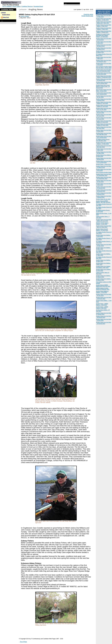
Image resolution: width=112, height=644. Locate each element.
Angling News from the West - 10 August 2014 (104, 323)
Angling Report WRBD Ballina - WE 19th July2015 (103, 202)
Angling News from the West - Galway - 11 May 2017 (104, 19)
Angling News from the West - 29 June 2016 (104, 115)
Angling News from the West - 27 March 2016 (104, 167)
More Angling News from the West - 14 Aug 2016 (104, 90)
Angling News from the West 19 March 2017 (104, 52)
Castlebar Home (7, 9)
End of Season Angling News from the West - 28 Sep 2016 (104, 67)
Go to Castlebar (7, 6)
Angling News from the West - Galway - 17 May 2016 (104, 143)
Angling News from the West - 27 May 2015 (104, 245)
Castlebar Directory (27, 6)
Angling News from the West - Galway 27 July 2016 (104, 103)
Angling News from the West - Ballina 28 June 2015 (104, 220)
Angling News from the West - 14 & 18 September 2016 (104, 70)
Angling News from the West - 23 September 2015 (104, 175)
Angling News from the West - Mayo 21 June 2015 (104, 226)
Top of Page (23, 642)
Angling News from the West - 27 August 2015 (104, 187)
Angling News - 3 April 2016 (103, 164)
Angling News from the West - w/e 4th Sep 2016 (104, 73)
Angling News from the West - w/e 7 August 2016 (104, 93)
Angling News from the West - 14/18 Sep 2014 (104, 298)
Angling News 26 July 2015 (103, 199)
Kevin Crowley (25, 16)
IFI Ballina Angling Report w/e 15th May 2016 (103, 140)
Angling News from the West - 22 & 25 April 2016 (104, 137)
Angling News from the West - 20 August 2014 (104, 317)
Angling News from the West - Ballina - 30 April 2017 (104, 32)
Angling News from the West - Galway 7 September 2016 (104, 77)
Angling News (6, 15)
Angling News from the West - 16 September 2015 (104, 178)
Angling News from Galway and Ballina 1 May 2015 (103, 267)
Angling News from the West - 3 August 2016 (104, 100)
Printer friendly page (87, 16)
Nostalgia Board (38, 6)
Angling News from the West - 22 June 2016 (104, 118)
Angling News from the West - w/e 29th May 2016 (104, 134)
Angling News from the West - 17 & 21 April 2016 (104, 162)
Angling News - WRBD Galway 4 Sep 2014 (102, 307)
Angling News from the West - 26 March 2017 (104, 49)
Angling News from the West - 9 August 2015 (104, 194)
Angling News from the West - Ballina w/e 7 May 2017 (104, 22)
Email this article (88, 14)
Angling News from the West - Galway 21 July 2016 (104, 106)
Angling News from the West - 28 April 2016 (104, 159)
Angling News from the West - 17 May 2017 (104, 16)
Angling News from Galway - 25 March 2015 (104, 279)
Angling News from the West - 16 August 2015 (104, 190)
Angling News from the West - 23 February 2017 (104, 61)
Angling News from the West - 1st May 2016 (104, 153)
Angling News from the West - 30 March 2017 (104, 45)
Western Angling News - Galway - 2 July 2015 (102, 223)
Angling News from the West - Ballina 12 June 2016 (104, 121)
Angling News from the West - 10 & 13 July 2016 (104, 109)
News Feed (6, 17)
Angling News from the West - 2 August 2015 (104, 197)
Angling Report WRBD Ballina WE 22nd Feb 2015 (103, 286)
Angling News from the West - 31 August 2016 (104, 80)
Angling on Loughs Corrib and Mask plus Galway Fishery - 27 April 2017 (103, 35)
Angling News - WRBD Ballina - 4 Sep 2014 (102, 304)
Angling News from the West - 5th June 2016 (104, 128)
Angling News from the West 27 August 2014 (104, 314)
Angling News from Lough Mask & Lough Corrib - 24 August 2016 (103, 87)
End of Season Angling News (104, 172)
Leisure (3, 13)
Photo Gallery (17, 6)
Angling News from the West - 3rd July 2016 (104, 112)
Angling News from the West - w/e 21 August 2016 (104, 83)
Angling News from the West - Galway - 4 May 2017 (104, 29)
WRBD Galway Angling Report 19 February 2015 (103, 289)
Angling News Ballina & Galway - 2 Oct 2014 (102, 292)
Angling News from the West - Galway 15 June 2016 (104, 125)
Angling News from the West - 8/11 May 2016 (104, 146)
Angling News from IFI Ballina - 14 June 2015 (102, 230)
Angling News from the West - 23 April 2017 (104, 39)
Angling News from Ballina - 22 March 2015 (103, 276)
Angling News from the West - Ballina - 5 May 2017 (104, 25)
